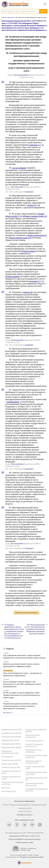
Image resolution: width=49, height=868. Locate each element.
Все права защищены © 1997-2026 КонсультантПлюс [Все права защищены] (24, 833)
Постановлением (21, 75)
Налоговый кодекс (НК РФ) (11, 737)
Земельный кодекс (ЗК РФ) (11, 760)
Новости (10, 649)
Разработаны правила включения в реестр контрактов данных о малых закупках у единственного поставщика (20, 706)
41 (36, 292)
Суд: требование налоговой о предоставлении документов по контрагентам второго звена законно (24, 657)
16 (39, 205)
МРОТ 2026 (6, 788)
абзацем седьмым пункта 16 (35, 216)
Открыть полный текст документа (26, 612)
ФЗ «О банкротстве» (9, 791)
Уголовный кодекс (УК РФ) (11, 744)
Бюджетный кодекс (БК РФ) (11, 747)
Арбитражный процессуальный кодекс (10, 752)
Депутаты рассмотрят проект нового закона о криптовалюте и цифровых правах (21, 665)
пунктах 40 (28, 292)
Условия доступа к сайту (24, 842)
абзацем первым (28, 251)
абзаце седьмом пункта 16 (20, 238)
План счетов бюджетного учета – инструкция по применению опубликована (22, 674)
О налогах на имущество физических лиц (34, 745)
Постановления (17, 187)
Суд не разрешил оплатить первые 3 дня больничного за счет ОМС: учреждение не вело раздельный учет (22, 684)
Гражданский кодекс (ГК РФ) (12, 729)
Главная (4, 17)
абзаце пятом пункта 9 (37, 235)
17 (43, 145)
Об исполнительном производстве (33, 736)
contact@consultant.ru (25, 815)
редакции (29, 192)
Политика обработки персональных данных (24, 839)
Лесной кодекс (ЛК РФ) (10, 764)
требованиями (13, 402)
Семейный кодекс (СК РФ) (11, 767)
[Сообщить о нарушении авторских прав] (25, 848)
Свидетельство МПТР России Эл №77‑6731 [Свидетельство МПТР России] (24, 836)
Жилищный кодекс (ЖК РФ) (11, 733)
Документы (11, 17)
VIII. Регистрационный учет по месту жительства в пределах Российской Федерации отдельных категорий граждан (35, 629)
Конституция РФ (7, 757)
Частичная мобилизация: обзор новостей (34, 784)
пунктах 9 (32, 205)
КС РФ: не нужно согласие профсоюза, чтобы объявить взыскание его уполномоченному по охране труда (22, 695)
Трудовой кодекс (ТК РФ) (10, 740)
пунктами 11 (34, 145)
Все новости (7, 713)
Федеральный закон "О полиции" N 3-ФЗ (34, 762)
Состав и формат (19, 168)
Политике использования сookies (32, 857)
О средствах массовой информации (33, 751)
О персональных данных (34, 741)
